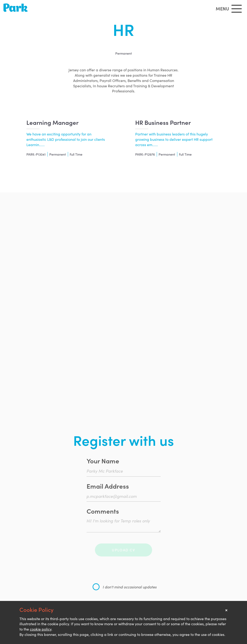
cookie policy (41, 629)
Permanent (124, 53)
